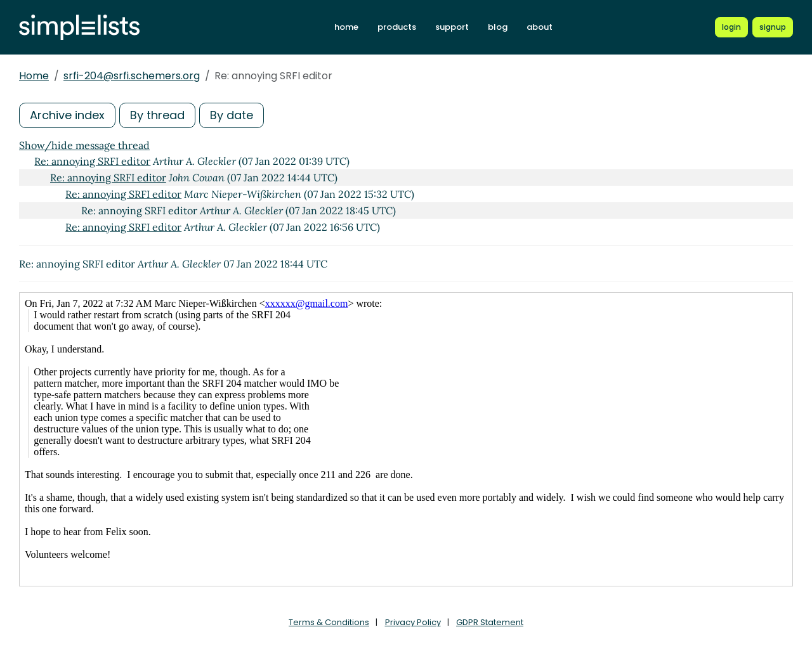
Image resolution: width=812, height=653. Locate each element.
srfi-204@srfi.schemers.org (132, 76)
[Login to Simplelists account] (731, 27)
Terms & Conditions (329, 622)
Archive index (67, 115)
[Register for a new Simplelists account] (773, 27)
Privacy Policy (413, 622)
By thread (157, 115)
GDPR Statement (490, 622)
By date (232, 115)
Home (34, 76)
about (540, 27)
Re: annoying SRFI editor (92, 161)
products (397, 27)
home (346, 27)
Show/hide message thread (84, 145)
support (452, 27)
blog (498, 27)
